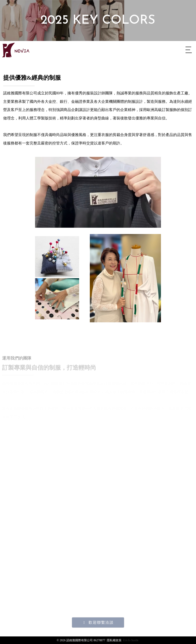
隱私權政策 (114, 640)
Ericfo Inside (131, 640)
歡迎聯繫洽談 (101, 635)
